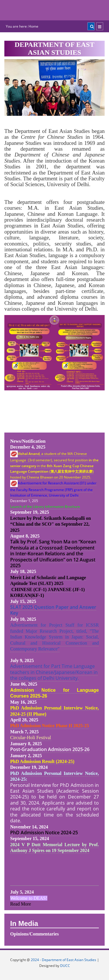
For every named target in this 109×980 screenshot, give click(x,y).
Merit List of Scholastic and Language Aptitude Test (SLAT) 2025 (48, 580)
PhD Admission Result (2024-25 (42, 761)
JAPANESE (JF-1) (66, 589)
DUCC (65, 966)
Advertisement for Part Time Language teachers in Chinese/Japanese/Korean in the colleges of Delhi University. (54, 672)
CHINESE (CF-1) (29, 589)
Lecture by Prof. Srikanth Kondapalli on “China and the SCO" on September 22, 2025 (51, 524)
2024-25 (70, 833)
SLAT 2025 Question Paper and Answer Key (53, 610)
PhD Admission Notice (35, 833)
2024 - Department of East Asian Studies (64, 960)
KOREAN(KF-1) (27, 595)
